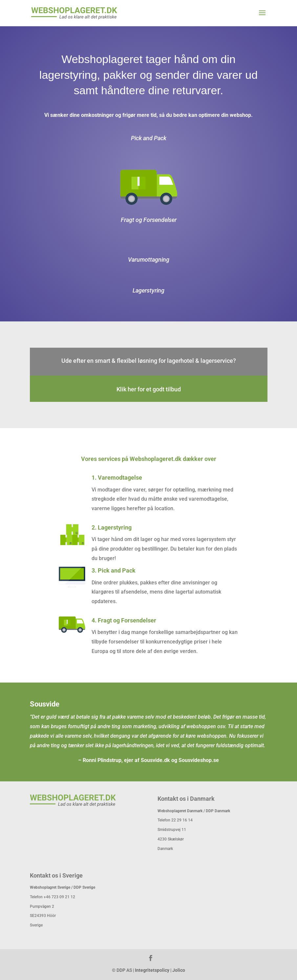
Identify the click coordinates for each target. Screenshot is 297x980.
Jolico (179, 970)
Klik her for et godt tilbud (149, 389)
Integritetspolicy (152, 970)
